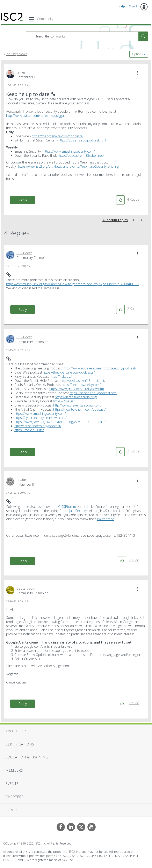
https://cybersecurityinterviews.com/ (40, 418)
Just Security (78, 511)
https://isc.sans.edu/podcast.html (82, 140)
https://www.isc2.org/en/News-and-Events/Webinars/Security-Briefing (68, 166)
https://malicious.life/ (29, 430)
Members (14, 770)
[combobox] (87, 36)
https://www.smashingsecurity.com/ (69, 151)
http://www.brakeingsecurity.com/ (77, 405)
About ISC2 (16, 731)
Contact (14, 810)
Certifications (20, 744)
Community (45, 19)
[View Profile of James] (21, 72)
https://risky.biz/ (61, 376)
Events (12, 784)
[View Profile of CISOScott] (24, 253)
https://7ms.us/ (64, 401)
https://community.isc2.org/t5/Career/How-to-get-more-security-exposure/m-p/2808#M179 (72, 284)
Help (122, 6)
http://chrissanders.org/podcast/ (38, 426)
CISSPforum (67, 507)
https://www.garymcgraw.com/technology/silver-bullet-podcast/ (60, 422)
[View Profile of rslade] (21, 480)
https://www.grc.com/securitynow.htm (77, 389)
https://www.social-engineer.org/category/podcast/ (99, 368)
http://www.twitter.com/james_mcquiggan (36, 116)
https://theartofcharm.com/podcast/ (79, 409)
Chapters (15, 797)
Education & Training (27, 757)
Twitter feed (105, 519)
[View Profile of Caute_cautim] (27, 588)
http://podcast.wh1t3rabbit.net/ (81, 155)
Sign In (134, 6)
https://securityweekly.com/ (81, 385)
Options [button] (137, 54)
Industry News (16, 54)
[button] (137, 73)
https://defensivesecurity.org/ (76, 397)
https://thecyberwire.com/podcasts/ (57, 136)
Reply (23, 200)
